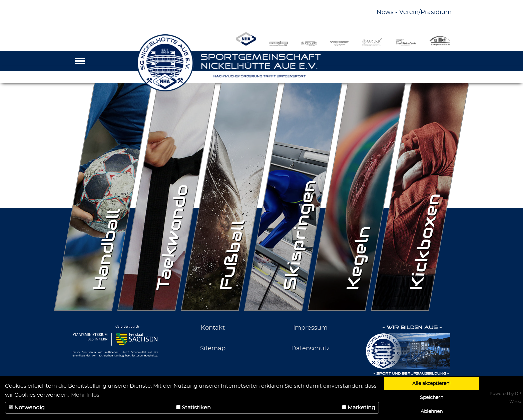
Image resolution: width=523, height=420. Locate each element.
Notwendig (27, 408)
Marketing (359, 408)
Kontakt (213, 328)
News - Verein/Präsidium (414, 12)
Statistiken (193, 408)
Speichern (432, 397)
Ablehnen (432, 411)
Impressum (310, 328)
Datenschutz (310, 349)
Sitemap (213, 349)
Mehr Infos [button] (85, 395)
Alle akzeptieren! (431, 383)
